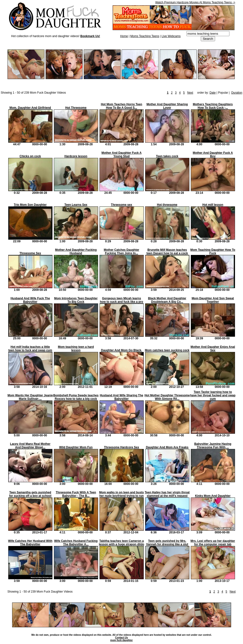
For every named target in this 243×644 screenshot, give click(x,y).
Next (190, 93)
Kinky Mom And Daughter (213, 496)
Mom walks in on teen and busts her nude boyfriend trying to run (121, 494)
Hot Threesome (76, 108)
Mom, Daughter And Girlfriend (30, 108)
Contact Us (121, 638)
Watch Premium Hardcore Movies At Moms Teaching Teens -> (195, 2)
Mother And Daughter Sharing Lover (167, 106)
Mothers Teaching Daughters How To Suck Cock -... (213, 106)
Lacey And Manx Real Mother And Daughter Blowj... (30, 446)
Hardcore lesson (76, 156)
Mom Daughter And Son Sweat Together (213, 300)
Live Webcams (171, 36)
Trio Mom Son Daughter (30, 205)
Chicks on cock (30, 156)
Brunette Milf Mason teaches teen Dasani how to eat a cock (167, 252)
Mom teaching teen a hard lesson (76, 349)
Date (213, 93)
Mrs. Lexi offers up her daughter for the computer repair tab (213, 543)
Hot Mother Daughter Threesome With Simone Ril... (167, 397)
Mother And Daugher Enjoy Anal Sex (213, 349)
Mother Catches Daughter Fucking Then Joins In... (121, 252)
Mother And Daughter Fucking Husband (76, 252)
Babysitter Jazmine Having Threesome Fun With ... (213, 446)
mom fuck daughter (121, 640)
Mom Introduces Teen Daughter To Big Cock (76, 300)
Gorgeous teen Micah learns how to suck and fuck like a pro (121, 300)
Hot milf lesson (213, 205)
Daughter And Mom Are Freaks (167, 447)
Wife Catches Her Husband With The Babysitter (30, 543)
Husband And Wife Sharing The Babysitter (121, 397)
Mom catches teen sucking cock (167, 350)
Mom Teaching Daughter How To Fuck (213, 252)
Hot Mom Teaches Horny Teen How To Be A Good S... (121, 106)
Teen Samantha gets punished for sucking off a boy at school (30, 494)
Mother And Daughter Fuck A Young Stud (121, 155)
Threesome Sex (30, 253)
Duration (237, 93)
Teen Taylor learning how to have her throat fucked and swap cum (213, 395)
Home (124, 36)
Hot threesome (167, 205)
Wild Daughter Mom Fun (76, 447)
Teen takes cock (167, 156)
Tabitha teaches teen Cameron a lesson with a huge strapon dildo (121, 543)
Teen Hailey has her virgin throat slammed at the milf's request (167, 494)
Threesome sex (121, 205)
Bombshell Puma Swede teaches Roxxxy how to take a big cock (76, 397)
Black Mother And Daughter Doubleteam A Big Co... (167, 300)
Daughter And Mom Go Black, (121, 350)
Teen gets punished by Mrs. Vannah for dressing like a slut (167, 543)
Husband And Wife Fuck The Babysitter (30, 300)
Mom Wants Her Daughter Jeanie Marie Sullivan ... (30, 397)
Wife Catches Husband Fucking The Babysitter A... (76, 543)
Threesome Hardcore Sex (121, 447)
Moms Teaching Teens (145, 36)
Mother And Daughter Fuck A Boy (213, 155)
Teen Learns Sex (76, 205)
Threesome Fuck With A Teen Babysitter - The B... (76, 494)
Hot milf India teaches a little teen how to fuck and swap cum (30, 349)
